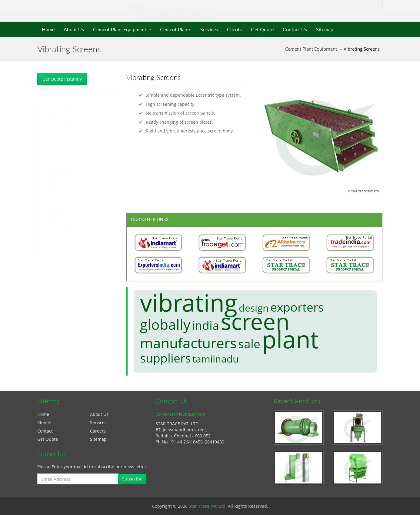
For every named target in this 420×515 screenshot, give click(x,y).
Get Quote (262, 29)
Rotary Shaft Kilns (59, 137)
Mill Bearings (54, 179)
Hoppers (51, 221)
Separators (53, 148)
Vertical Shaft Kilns (60, 127)
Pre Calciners (55, 242)
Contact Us (295, 29)
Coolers (50, 252)
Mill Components (58, 169)
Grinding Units (56, 117)
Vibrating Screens (59, 231)
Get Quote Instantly (62, 79)
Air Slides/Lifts (56, 211)
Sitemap (325, 29)
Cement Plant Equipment (120, 29)
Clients (234, 29)
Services (209, 29)
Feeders (50, 190)
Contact (45, 431)
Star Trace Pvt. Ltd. (208, 506)
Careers (98, 431)
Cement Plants (176, 29)
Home (48, 29)
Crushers (51, 158)
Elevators (51, 200)
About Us (74, 29)
